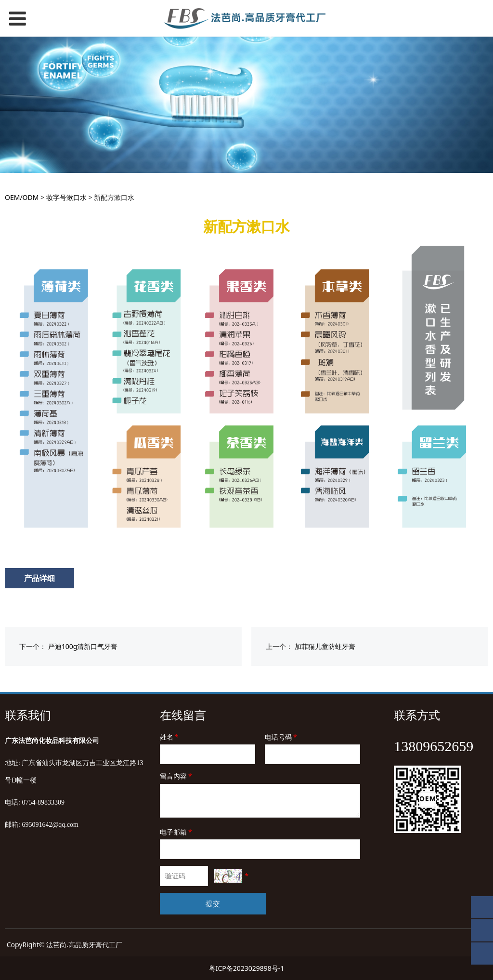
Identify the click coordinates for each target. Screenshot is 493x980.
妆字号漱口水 (66, 197)
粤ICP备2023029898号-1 (247, 968)
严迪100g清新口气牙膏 (83, 646)
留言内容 (177, 776)
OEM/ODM (22, 197)
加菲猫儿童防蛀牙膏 (325, 646)
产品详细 (39, 578)
